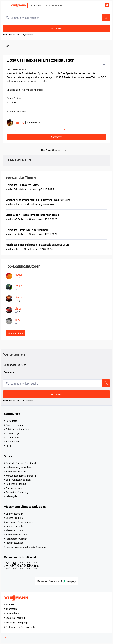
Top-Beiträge (12, 433)
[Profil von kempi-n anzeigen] (14, 204)
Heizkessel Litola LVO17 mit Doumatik (27, 230)
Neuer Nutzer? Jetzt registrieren (18, 35)
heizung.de (11, 496)
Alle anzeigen (16, 333)
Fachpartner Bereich (16, 535)
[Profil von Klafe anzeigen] (13, 249)
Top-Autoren (12, 438)
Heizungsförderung (16, 484)
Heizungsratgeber (15, 526)
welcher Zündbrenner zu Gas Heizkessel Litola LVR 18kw (38, 200)
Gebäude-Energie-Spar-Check (21, 463)
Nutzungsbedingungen (17, 623)
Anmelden (107, 5)
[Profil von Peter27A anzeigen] (15, 219)
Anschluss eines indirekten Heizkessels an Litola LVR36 (38, 245)
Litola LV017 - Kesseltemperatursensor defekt (32, 215)
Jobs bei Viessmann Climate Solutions (26, 547)
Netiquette (11, 421)
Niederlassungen (15, 543)
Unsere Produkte (15, 518)
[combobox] (56, 17)
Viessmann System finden (19, 522)
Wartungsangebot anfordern (21, 476)
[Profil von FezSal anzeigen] (14, 189)
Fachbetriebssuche (16, 472)
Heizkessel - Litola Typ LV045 (22, 185)
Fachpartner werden (16, 539)
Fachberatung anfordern (19, 467)
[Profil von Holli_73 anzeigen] (20, 123)
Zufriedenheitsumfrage (18, 429)
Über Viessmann (14, 514)
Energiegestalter (15, 488)
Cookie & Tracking (15, 618)
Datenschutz (12, 613)
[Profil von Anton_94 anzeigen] (15, 234)
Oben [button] (5, 638)
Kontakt (10, 604)
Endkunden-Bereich (15, 365)
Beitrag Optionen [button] (108, 46)
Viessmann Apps (14, 530)
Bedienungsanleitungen (18, 480)
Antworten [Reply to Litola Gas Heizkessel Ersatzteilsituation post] (57, 137)
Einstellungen (13, 442)
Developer (10, 372)
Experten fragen (14, 425)
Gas (7, 46)
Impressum (12, 609)
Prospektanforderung (17, 492)
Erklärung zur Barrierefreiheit (22, 627)
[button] (104, 65)
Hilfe (8, 446)
